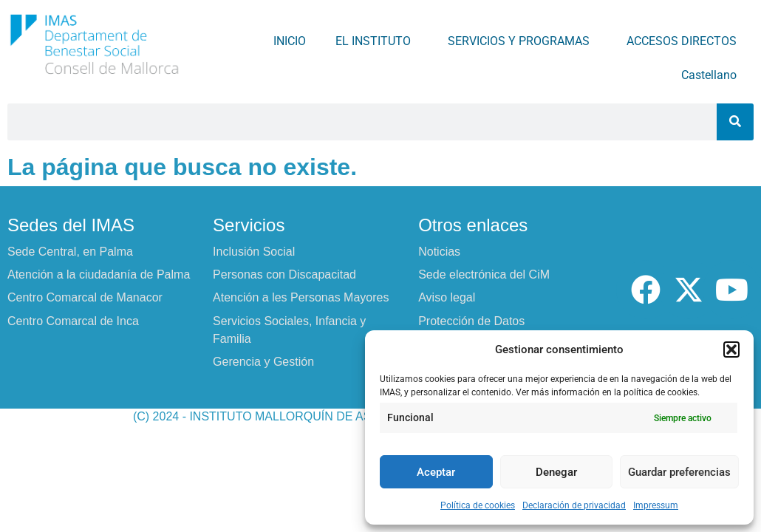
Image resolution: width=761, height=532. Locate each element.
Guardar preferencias (679, 472)
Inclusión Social (254, 252)
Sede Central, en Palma (70, 252)
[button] (731, 349)
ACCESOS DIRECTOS (685, 41)
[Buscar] (735, 122)
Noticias (439, 252)
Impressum (656, 505)
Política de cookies (478, 505)
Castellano (713, 75)
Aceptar (436, 472)
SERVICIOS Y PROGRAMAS (522, 41)
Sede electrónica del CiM (484, 274)
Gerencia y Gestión (263, 362)
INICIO (290, 41)
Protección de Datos (471, 321)
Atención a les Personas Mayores (301, 297)
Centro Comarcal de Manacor (85, 297)
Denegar (556, 472)
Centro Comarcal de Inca (73, 321)
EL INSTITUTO (377, 41)
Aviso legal (447, 297)
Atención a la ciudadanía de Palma (99, 274)
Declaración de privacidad (574, 505)
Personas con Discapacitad (284, 274)
